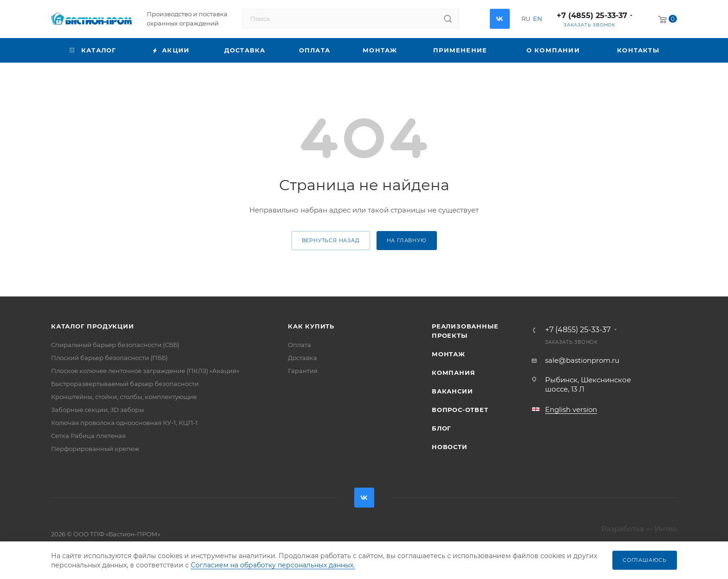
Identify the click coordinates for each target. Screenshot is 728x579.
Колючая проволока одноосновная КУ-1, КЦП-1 (124, 423)
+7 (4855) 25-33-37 (592, 16)
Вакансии (452, 391)
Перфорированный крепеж (95, 449)
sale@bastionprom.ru (582, 360)
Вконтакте (500, 19)
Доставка (302, 358)
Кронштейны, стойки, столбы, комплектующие (124, 397)
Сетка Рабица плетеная (88, 436)
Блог (442, 428)
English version (571, 409)
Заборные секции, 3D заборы (97, 410)
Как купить (311, 326)
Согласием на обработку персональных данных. (273, 565)
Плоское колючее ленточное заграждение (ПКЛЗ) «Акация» (145, 371)
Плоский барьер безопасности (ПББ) (109, 358)
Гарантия (303, 371)
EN (538, 19)
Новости (450, 447)
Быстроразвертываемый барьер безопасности (125, 384)
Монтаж (448, 354)
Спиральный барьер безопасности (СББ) (115, 345)
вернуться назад (331, 240)
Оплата (299, 345)
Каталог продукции (93, 326)
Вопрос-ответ (460, 410)
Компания (453, 373)
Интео (666, 529)
